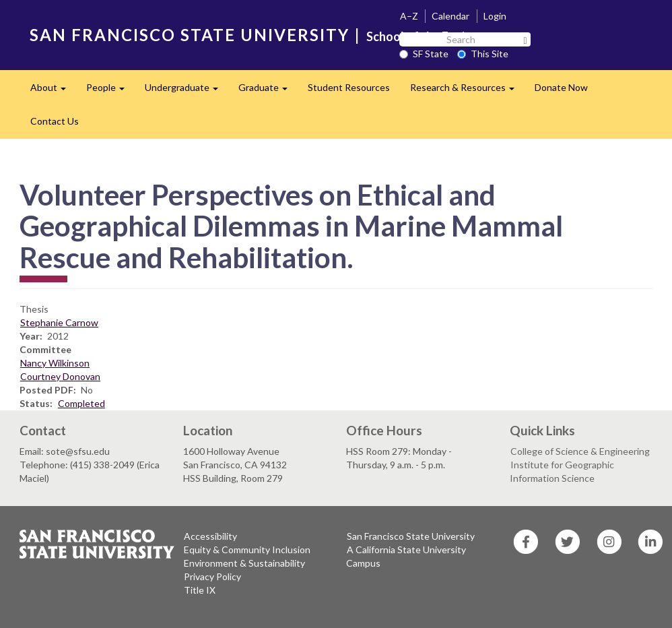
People (110, 91)
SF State (424, 54)
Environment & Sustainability (244, 563)
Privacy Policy (212, 576)
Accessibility (210, 536)
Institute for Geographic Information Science (562, 471)
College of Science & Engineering (580, 451)
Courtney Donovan (60, 376)
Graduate (268, 91)
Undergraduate (187, 91)
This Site (483, 54)
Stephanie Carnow (59, 322)
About (53, 91)
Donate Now (561, 87)
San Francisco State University (411, 536)
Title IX (200, 590)
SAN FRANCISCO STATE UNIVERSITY (190, 35)
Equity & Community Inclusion (247, 549)
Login (495, 16)
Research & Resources (467, 91)
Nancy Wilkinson (55, 363)
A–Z (409, 16)
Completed (81, 403)
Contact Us (55, 121)
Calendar (450, 16)
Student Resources (349, 87)
